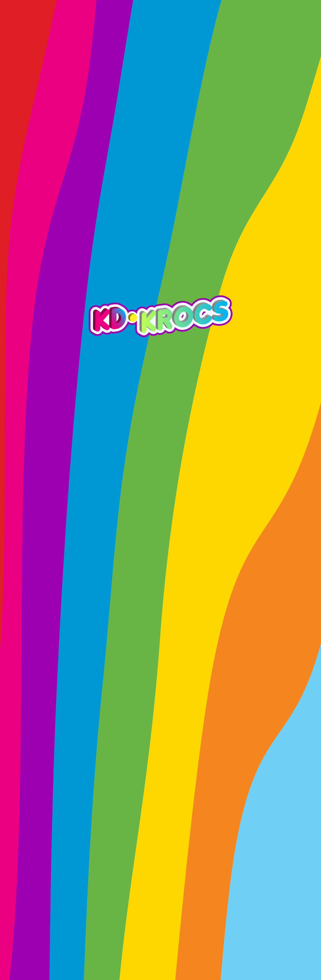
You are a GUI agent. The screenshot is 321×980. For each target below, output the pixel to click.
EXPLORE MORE (53, 339)
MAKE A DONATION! (160, 894)
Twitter (99, 692)
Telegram (233, 692)
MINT (256, 15)
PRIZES (112, 15)
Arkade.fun (169, 629)
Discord (163, 692)
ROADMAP (77, 15)
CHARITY (226, 15)
